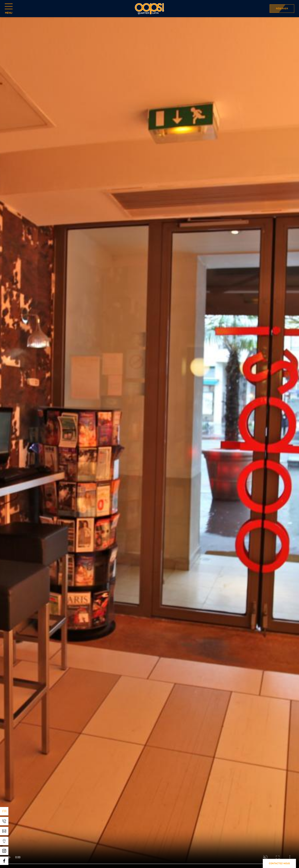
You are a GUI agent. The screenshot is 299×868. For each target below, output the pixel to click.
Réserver (282, 8)
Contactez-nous (279, 863)
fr (4, 811)
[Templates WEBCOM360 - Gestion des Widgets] (4, 821)
